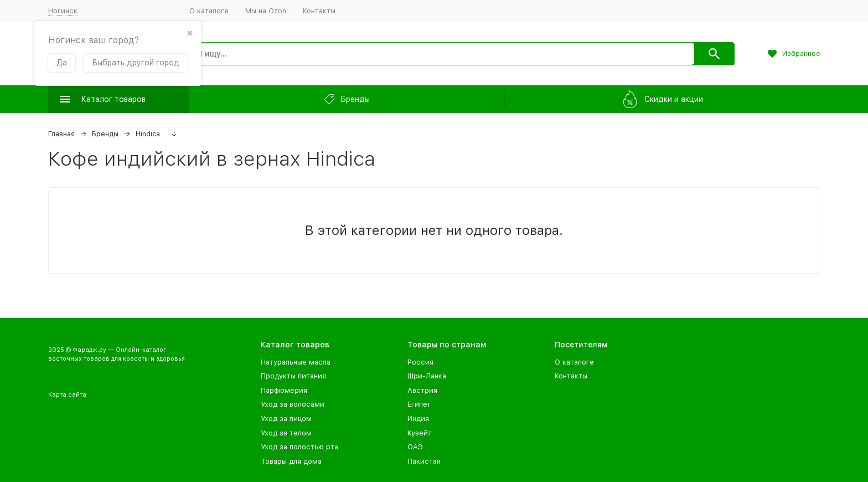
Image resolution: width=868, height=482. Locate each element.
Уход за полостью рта (299, 447)
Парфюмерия (284, 390)
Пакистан (424, 461)
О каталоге (209, 11)
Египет (419, 404)
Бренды (105, 134)
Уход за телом (286, 433)
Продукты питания (293, 376)
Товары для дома (291, 461)
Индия (418, 419)
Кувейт (420, 433)
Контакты (319, 11)
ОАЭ (415, 447)
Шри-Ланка (427, 376)
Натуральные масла (296, 362)
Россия (420, 362)
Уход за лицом (286, 419)
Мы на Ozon (266, 11)
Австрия (422, 390)
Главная (61, 134)
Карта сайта (67, 395)
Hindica (148, 134)
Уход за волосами (293, 404)
